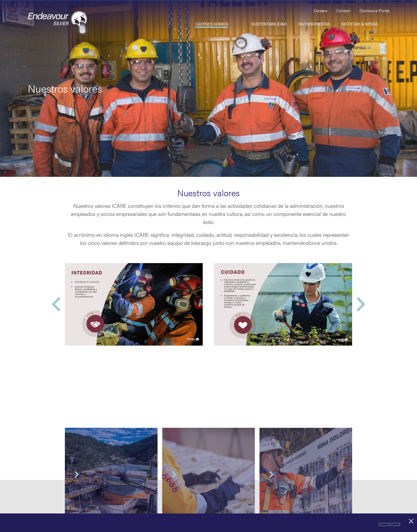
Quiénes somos (212, 24)
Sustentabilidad (269, 24)
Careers (321, 10)
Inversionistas (314, 24)
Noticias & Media (360, 24)
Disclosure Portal (374, 10)
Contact (343, 10)
